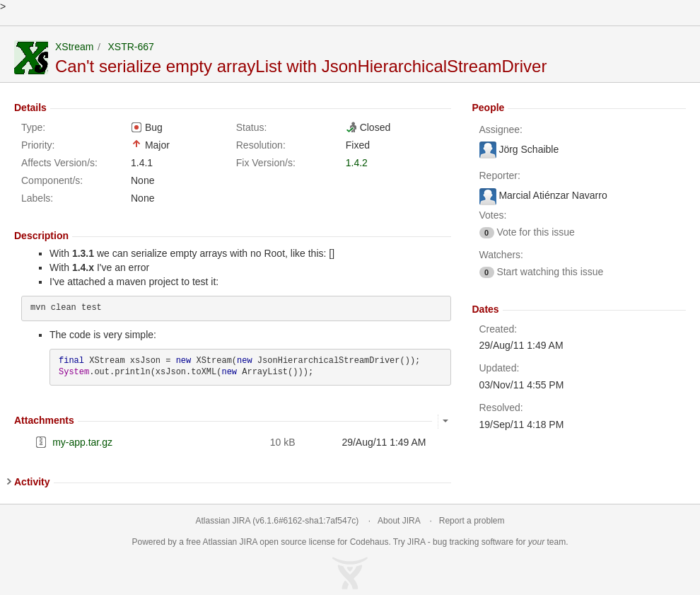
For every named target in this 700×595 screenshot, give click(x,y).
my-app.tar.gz (82, 442)
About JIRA (399, 521)
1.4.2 (357, 163)
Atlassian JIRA (223, 521)
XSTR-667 (130, 47)
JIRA (249, 542)
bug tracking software (473, 542)
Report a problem (472, 521)
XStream (74, 47)
